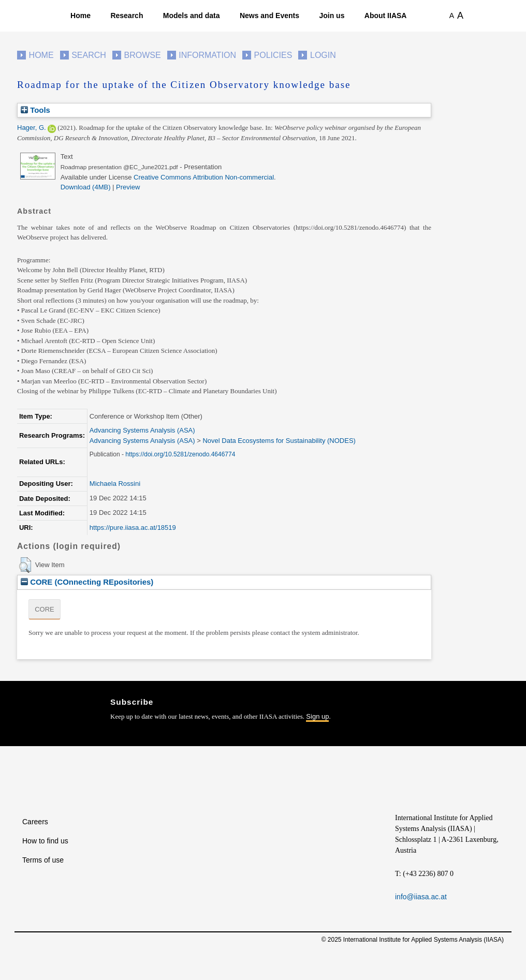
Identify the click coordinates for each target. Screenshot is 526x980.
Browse (142, 55)
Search (89, 55)
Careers (35, 822)
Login (323, 55)
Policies (273, 55)
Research (127, 16)
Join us (332, 16)
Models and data (192, 16)
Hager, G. (32, 128)
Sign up (317, 716)
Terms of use (43, 860)
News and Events (269, 16)
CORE (45, 609)
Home (81, 16)
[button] (25, 565)
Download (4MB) (86, 187)
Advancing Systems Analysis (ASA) (142, 430)
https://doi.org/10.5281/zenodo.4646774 (180, 454)
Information (207, 55)
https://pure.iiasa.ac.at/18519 (133, 528)
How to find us (45, 841)
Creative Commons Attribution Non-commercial (204, 177)
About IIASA (386, 16)
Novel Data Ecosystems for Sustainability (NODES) (279, 441)
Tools (35, 110)
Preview (128, 187)
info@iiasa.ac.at (421, 897)
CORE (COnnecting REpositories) (87, 582)
